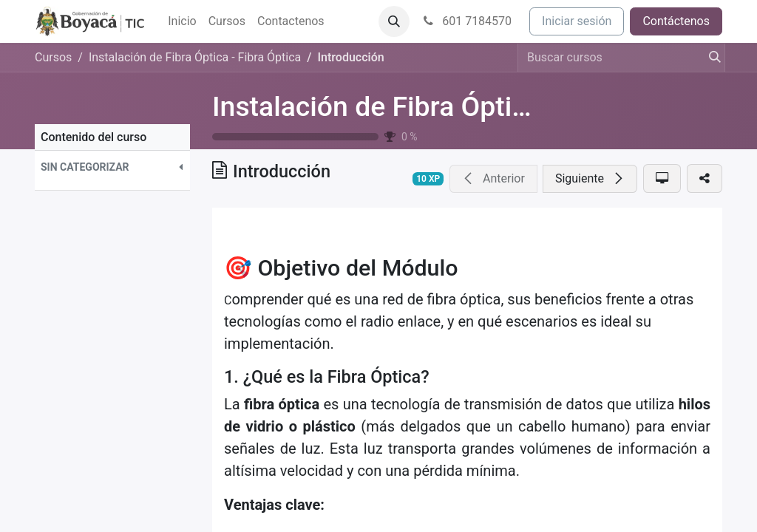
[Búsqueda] (710, 58)
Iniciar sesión (577, 21)
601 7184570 (466, 21)
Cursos (53, 57)
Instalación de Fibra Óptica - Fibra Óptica (463, 106)
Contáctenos (676, 21)
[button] (394, 21)
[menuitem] (182, 21)
